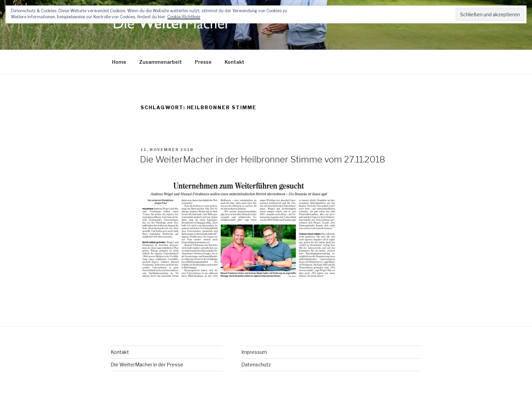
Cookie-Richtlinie (184, 17)
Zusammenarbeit (160, 62)
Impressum (254, 352)
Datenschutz (256, 365)
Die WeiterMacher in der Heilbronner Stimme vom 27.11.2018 (262, 159)
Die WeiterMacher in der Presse (147, 365)
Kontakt (234, 62)
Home (119, 62)
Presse (203, 62)
